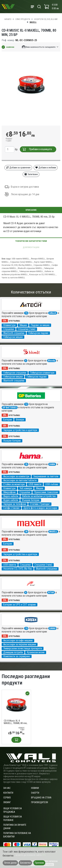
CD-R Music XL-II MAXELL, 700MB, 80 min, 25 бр (16, 722)
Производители (40, 802)
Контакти (8, 793)
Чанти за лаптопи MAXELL (13, 278)
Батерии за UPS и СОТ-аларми (20, 605)
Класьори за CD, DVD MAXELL (42, 274)
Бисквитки (25, 863)
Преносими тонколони (46, 492)
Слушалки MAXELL (42, 265)
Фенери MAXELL (38, 259)
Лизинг (7, 802)
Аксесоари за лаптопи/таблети (20, 480)
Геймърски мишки (13, 337)
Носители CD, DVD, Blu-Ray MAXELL (17, 265)
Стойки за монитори (14, 484)
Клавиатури (9, 325)
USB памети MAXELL (21, 259)
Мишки (23, 325)
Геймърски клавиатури (42, 373)
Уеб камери (26, 488)
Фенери (20, 420)
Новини (35, 788)
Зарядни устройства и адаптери (20, 430)
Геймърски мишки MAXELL (31, 271)
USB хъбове (52, 484)
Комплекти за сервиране (17, 656)
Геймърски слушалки (15, 373)
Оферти (35, 793)
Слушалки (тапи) (27, 329)
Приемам (39, 863)
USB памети (35, 484)
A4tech (53, 313)
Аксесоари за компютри (16, 476)
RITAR (51, 592)
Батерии (8, 420)
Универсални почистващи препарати (23, 648)
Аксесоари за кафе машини (18, 640)
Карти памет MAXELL (43, 262)
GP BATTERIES (10, 408)
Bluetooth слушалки (14, 333)
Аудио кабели (11, 500)
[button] (40, 47)
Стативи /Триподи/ (40, 504)
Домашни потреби (13, 652)
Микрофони (9, 492)
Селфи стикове (11, 508)
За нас (7, 788)
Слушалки (9, 329)
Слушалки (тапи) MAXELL (21, 262)
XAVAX (52, 628)
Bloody (52, 361)
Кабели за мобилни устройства (39, 496)
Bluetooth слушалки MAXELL (30, 268)
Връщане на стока (41, 798)
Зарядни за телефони (15, 504)
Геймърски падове (38, 333)
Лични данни (10, 863)
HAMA (52, 464)
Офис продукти (23, 19)
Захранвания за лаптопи (46, 476)
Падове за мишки (40, 325)
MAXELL (33, 22)
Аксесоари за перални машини (20, 644)
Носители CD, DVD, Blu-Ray (46, 19)
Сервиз (7, 798)
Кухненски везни (36, 652)
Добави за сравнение (18, 168)
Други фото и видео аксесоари (40, 508)
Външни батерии (12, 441)
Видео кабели (11, 496)
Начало (8, 19)
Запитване (31, 174)
